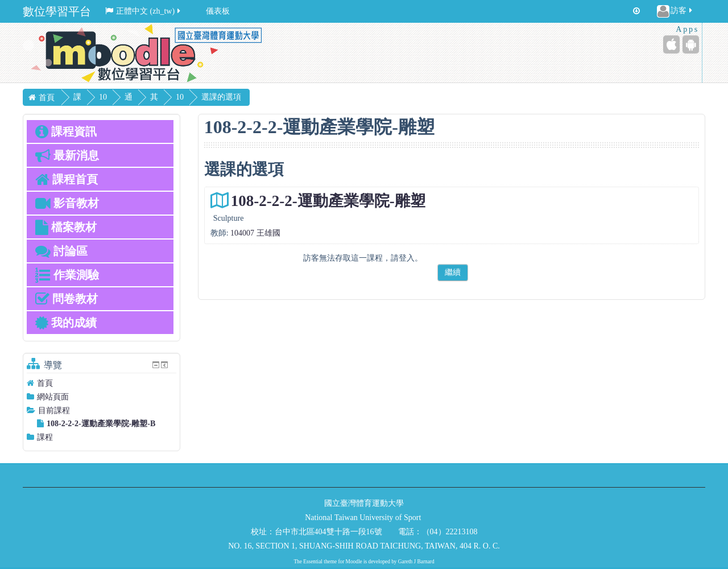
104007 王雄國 (255, 233)
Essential (313, 562)
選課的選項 (255, 97)
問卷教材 (67, 299)
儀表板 (218, 11)
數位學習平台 (57, 11)
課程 (45, 437)
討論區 (61, 251)
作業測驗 (67, 275)
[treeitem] (102, 383)
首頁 (45, 383)
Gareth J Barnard (416, 562)
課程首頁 (67, 179)
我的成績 (66, 323)
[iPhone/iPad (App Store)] (671, 44)
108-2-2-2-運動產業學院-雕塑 (328, 201)
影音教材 (67, 203)
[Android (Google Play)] (691, 44)
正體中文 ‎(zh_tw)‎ (144, 11)
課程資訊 (66, 131)
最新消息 (67, 155)
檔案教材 (66, 227)
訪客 (675, 11)
